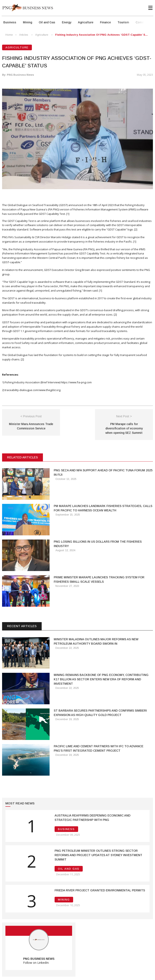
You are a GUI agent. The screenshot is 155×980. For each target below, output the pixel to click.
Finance (105, 22)
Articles (24, 35)
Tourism (123, 22)
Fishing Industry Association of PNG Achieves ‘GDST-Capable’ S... (101, 35)
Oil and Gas (47, 22)
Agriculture (86, 22)
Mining (27, 22)
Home (9, 35)
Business (10, 22)
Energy (67, 22)
